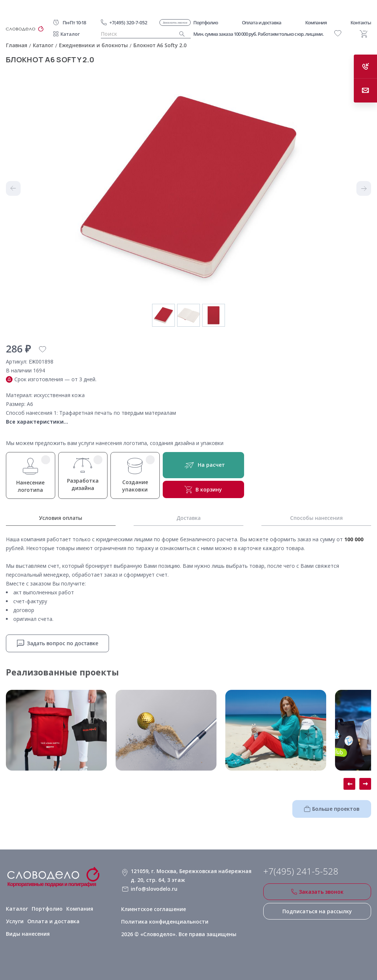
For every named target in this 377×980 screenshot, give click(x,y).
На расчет (203, 465)
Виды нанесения (81, 921)
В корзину (203, 490)
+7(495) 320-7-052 (128, 22)
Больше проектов (332, 809)
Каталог (70, 34)
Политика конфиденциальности (164, 921)
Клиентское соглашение (153, 909)
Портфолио (45, 909)
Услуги (104, 909)
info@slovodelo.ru (154, 889)
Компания (78, 909)
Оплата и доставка (31, 921)
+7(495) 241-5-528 (301, 871)
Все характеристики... (37, 422)
